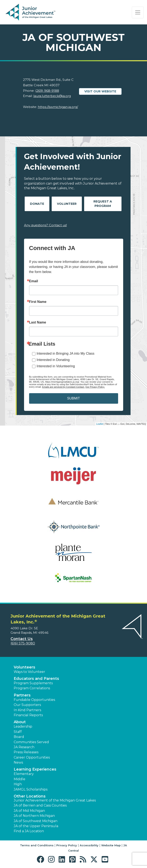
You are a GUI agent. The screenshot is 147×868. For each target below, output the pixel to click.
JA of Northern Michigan (34, 816)
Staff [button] (18, 732)
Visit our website (100, 91)
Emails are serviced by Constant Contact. (63, 387)
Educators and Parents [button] (36, 679)
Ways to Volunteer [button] (29, 672)
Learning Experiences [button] (35, 769)
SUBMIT (73, 398)
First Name (38, 302)
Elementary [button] (24, 774)
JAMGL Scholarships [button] (31, 789)
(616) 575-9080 (23, 643)
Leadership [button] (23, 726)
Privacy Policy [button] (67, 845)
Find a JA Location (29, 831)
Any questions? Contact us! (45, 225)
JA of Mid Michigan (29, 811)
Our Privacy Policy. (95, 387)
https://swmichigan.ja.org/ (58, 107)
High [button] (18, 784)
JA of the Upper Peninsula (36, 826)
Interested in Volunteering (56, 366)
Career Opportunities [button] (32, 757)
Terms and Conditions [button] (37, 845)
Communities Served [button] (31, 742)
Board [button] (19, 737)
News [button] (18, 762)
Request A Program (103, 204)
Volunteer (67, 204)
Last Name (38, 322)
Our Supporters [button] (27, 705)
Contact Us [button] (22, 639)
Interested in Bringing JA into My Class (66, 353)
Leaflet (100, 424)
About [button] (20, 722)
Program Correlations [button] (32, 688)
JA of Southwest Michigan (36, 821)
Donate (37, 204)
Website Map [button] (111, 845)
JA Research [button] (24, 747)
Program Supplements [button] (33, 683)
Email (34, 281)
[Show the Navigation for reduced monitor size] (138, 12)
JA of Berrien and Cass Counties (40, 805)
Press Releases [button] (26, 752)
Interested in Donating (53, 360)
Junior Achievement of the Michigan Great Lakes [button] (55, 800)
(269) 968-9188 (47, 91)
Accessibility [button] (89, 845)
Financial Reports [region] (28, 715)
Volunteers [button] (24, 667)
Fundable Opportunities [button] (34, 700)
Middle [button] (20, 779)
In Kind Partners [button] (27, 710)
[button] (41, 859)
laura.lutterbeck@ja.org (52, 96)
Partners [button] (22, 695)
